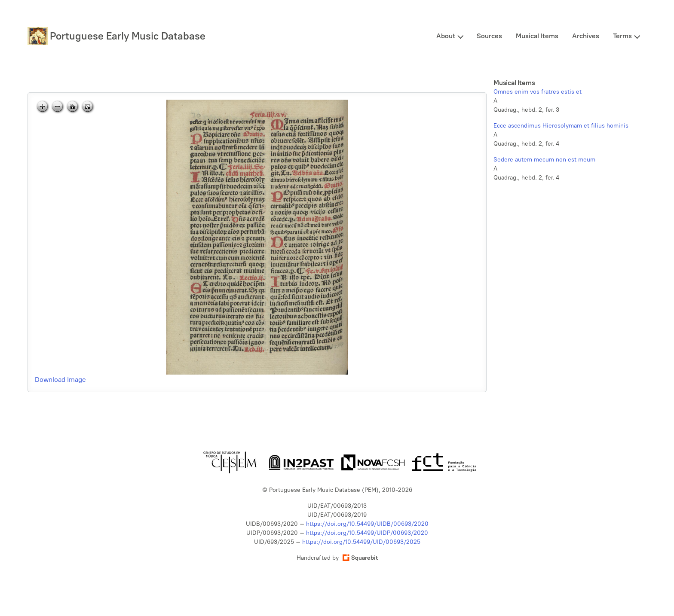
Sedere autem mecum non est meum (544, 160)
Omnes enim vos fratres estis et (538, 92)
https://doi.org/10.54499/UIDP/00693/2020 (367, 533)
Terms (622, 36)
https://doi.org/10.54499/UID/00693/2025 (361, 542)
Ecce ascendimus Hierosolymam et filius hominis (561, 126)
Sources (489, 36)
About (446, 36)
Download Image (60, 380)
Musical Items (537, 36)
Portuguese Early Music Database (128, 36)
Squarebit (360, 558)
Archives (586, 36)
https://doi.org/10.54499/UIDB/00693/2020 (367, 524)
